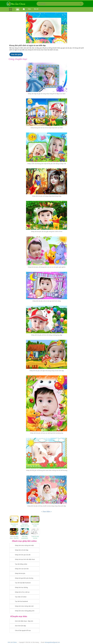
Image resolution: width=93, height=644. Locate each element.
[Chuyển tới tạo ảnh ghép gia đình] (24, 578)
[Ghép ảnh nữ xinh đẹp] (24, 550)
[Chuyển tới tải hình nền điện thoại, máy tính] (24, 621)
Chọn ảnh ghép (16, 54)
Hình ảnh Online (12, 642)
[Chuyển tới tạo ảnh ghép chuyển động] (24, 564)
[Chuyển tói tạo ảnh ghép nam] (24, 569)
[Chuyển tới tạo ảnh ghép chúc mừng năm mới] (24, 606)
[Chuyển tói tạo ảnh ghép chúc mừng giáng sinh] (24, 611)
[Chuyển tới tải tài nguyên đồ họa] (24, 630)
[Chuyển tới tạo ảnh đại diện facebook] (24, 583)
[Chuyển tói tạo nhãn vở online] (24, 597)
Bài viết (36, 9)
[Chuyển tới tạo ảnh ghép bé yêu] (24, 573)
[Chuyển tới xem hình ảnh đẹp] (24, 626)
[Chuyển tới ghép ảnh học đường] (24, 588)
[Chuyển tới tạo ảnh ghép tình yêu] (24, 555)
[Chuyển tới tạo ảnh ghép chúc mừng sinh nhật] (24, 545)
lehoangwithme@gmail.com (52, 642)
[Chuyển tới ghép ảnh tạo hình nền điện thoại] (24, 560)
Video (30, 9)
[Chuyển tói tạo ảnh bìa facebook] (24, 602)
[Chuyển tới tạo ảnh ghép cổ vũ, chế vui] (24, 592)
